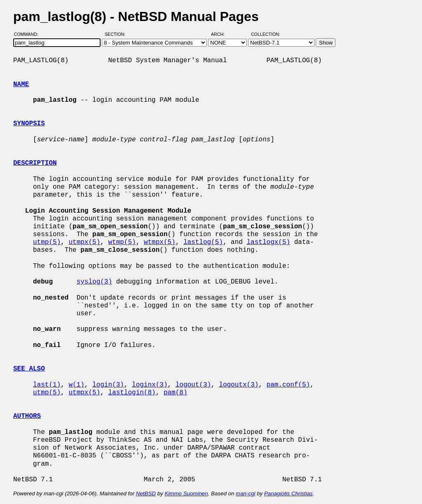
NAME (21, 84)
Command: (29, 34)
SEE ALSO (29, 369)
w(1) (76, 385)
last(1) (47, 385)
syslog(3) (94, 282)
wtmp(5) (122, 242)
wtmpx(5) (160, 242)
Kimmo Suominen (186, 493)
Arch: (222, 34)
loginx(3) (150, 385)
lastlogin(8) (132, 393)
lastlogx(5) (268, 242)
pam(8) (176, 393)
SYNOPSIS (29, 124)
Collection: (266, 34)
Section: (117, 34)
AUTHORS (27, 416)
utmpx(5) (84, 242)
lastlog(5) (203, 242)
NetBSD (146, 493)
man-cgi (245, 493)
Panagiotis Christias (288, 493)
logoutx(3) (239, 385)
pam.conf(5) (288, 385)
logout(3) (193, 385)
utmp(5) (47, 242)
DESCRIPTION (35, 163)
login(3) (108, 385)
